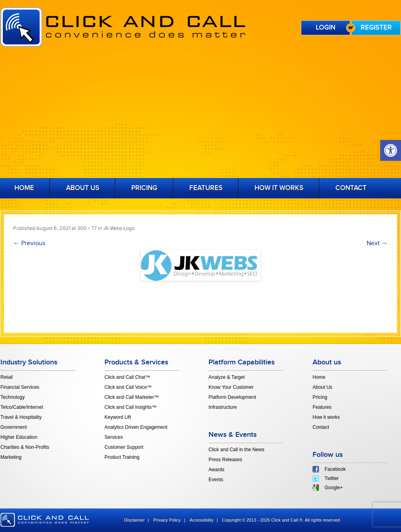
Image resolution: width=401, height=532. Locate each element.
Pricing (144, 188)
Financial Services (20, 387)
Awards (217, 470)
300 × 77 (87, 228)
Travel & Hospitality (21, 417)
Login (326, 28)
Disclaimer (134, 520)
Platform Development (232, 397)
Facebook (335, 469)
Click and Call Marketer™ (132, 397)
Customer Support (124, 447)
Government (14, 427)
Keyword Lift (118, 417)
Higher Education (19, 437)
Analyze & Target (227, 377)
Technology (13, 397)
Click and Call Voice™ (128, 387)
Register (376, 28)
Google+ (334, 488)
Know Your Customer (231, 387)
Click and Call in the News (236, 450)
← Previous (29, 243)
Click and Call (123, 27)
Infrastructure (223, 407)
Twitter (332, 478)
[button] (391, 150)
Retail (7, 377)
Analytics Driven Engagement (136, 427)
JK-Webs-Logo (119, 228)
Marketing (11, 457)
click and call (45, 520)
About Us (83, 188)
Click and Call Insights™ (130, 407)
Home (319, 377)
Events (216, 480)
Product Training (122, 457)
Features (206, 188)
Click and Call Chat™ (127, 377)
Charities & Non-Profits (25, 447)
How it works (279, 188)
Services (114, 437)
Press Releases (225, 460)
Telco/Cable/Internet (22, 407)
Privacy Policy (167, 520)
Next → (377, 243)
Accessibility (202, 520)
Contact (351, 188)
